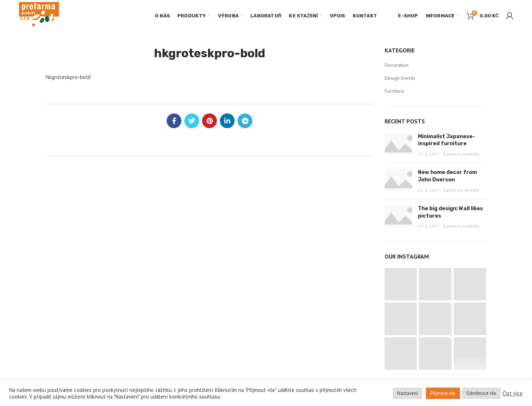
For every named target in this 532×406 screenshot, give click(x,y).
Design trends (400, 78)
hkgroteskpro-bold (68, 77)
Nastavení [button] (407, 393)
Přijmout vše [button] (443, 393)
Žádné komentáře (461, 154)
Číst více (513, 393)
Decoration (397, 65)
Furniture (394, 91)
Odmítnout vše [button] (481, 393)
